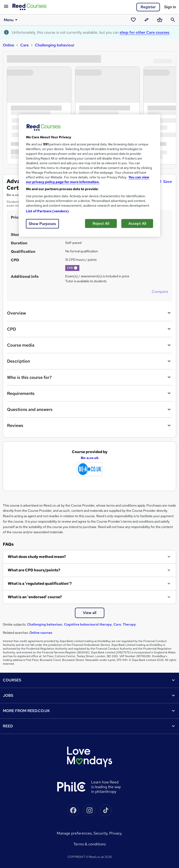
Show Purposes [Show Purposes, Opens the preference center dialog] (42, 223)
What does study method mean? (37, 557)
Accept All (137, 223)
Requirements (89, 393)
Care (24, 45)
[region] (89, 175)
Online (8, 45)
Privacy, (116, 833)
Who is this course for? (89, 377)
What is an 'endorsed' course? (35, 597)
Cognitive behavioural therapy (88, 624)
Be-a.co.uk (90, 458)
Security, (101, 833)
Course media (89, 345)
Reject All (101, 223)
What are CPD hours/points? (34, 570)
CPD (89, 329)
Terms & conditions (90, 844)
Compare (160, 292)
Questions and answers (89, 409)
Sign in (170, 7)
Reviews (89, 426)
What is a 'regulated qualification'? (40, 583)
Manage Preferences (74, 833)
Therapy (129, 624)
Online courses (41, 633)
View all (90, 613)
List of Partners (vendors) (47, 211)
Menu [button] (11, 20)
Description (89, 361)
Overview (89, 313)
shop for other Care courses (144, 32)
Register (148, 7)
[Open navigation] (6, 7)
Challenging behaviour (55, 45)
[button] (76, 268)
